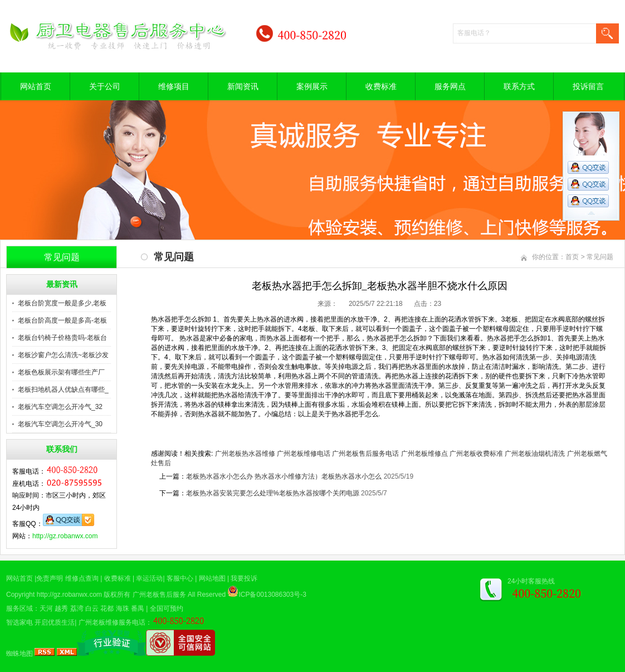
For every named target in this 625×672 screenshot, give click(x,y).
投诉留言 (588, 86)
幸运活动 (149, 578)
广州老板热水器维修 (245, 454)
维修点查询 (82, 578)
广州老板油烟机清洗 (535, 454)
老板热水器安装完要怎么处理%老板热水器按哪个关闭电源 (273, 493)
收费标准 (381, 86)
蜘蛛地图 (19, 654)
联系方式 (519, 86)
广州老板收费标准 (476, 454)
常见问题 (600, 257)
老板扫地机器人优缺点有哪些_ (63, 389)
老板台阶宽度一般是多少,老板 (62, 303)
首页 (572, 257)
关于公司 (105, 86)
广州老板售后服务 (159, 595)
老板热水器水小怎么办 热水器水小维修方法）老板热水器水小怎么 (284, 476)
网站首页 (36, 86)
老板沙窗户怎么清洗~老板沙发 (63, 355)
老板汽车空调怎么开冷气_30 (60, 424)
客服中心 (180, 578)
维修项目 (174, 86)
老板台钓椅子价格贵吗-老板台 (62, 338)
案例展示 (312, 86)
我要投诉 (244, 578)
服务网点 (450, 86)
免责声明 (50, 578)
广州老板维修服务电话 (112, 622)
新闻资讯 (243, 86)
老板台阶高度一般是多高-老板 (62, 320)
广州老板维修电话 (304, 454)
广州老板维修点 (424, 454)
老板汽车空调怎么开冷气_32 (60, 407)
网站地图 (212, 578)
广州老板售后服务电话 (365, 454)
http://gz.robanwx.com (65, 536)
